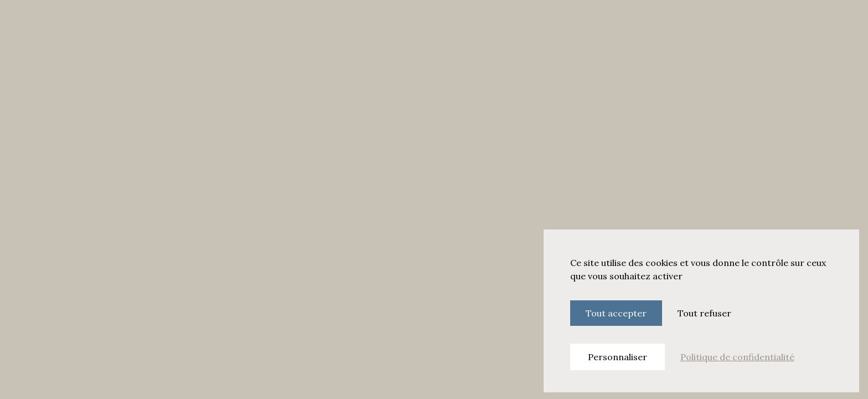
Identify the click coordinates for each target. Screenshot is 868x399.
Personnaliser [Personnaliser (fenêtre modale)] (618, 357)
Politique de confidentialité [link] (737, 357)
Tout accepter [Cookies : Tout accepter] (616, 313)
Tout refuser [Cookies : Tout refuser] (704, 313)
